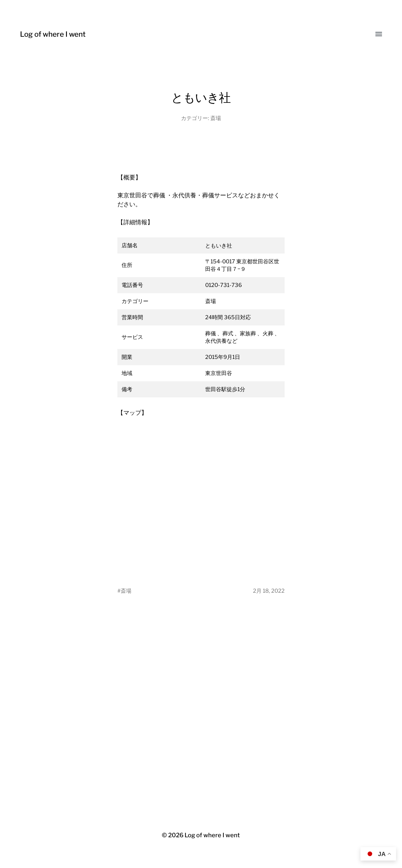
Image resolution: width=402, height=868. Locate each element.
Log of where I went (53, 34)
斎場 (216, 118)
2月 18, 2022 (269, 591)
